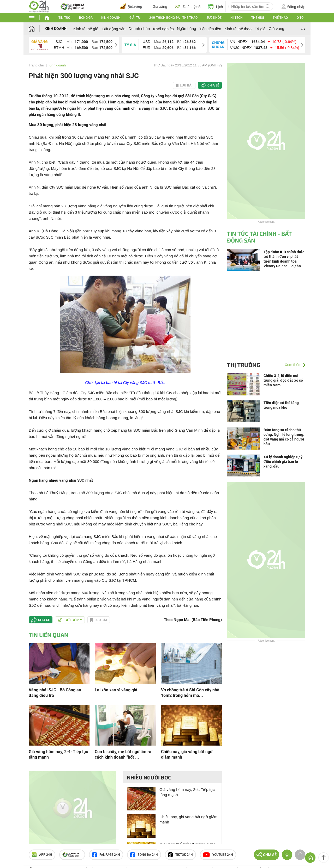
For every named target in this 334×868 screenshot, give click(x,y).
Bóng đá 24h (144, 855)
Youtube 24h (218, 855)
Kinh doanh (111, 18)
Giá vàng (276, 29)
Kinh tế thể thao (238, 29)
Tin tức (64, 18)
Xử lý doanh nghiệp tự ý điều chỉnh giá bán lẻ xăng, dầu (283, 462)
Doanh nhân (139, 29)
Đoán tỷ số (188, 7)
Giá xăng (160, 7)
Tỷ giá (260, 29)
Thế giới (258, 18)
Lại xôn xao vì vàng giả (116, 690)
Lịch (216, 7)
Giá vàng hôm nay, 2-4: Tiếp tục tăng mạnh (58, 754)
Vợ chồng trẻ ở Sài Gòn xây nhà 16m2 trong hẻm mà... (190, 693)
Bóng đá (86, 18)
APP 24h (42, 855)
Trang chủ (36, 65)
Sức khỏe (214, 18)
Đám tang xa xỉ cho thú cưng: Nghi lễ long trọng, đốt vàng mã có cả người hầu (284, 437)
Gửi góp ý (70, 620)
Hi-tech (237, 18)
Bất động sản (114, 29)
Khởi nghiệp (163, 29)
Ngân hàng (186, 29)
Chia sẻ (213, 85)
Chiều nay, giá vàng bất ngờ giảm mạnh (187, 754)
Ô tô (300, 18)
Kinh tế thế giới (86, 29)
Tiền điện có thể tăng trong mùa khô (281, 405)
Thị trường (244, 365)
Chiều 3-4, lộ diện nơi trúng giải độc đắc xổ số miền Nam (283, 380)
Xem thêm (293, 365)
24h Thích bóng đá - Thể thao (173, 18)
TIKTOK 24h (180, 855)
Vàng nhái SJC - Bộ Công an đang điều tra (55, 693)
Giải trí (135, 18)
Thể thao (280, 18)
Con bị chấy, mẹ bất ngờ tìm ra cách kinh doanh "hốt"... (123, 754)
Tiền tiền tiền (210, 29)
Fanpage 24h (106, 855)
